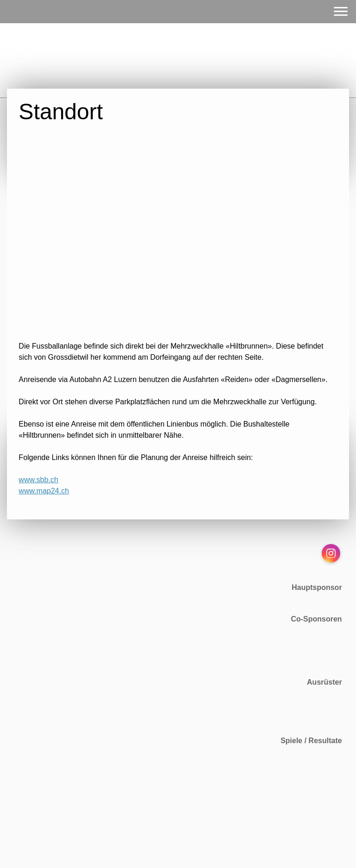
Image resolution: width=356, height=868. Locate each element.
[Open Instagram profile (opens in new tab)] (331, 553)
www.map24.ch (44, 491)
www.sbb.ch (38, 480)
